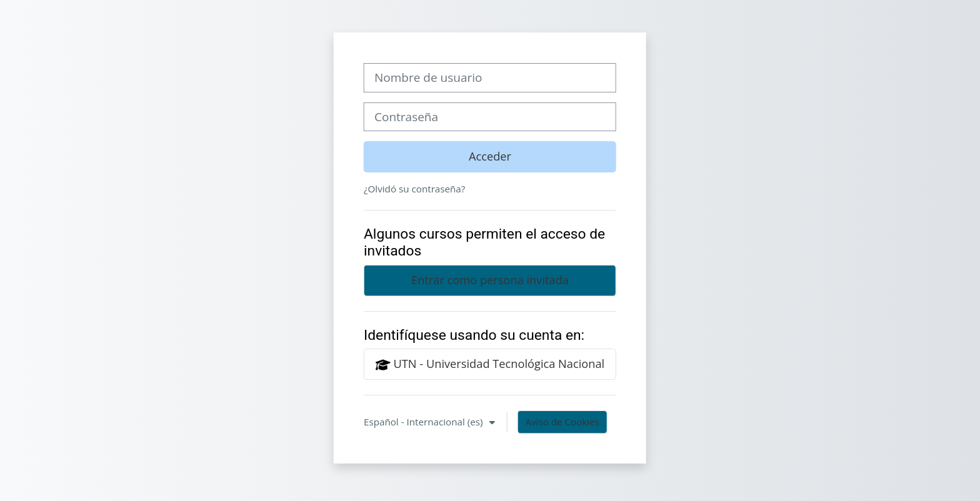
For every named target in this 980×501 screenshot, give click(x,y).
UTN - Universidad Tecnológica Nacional (490, 364)
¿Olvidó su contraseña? (414, 189)
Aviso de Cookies (562, 422)
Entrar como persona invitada (490, 280)
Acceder (490, 156)
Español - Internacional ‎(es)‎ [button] (424, 422)
